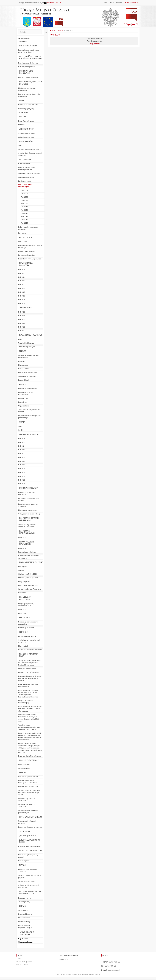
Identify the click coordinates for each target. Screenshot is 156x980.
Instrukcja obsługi (24, 922)
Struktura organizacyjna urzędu (29, 174)
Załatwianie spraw (25, 181)
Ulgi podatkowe (24, 406)
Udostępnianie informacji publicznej (27, 822)
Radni (20, 339)
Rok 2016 (24, 217)
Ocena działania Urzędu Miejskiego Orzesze (27, 169)
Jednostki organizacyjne (27, 133)
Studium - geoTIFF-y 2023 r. (28, 574)
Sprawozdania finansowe (27, 376)
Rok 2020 (24, 204)
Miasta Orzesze (56, 30)
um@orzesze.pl (114, 970)
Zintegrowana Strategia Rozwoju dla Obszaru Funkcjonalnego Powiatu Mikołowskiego (30, 663)
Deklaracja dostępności (26, 67)
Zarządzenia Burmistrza (27, 255)
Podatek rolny (23, 398)
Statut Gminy (23, 242)
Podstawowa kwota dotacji (28, 373)
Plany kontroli (23, 646)
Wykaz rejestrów (24, 765)
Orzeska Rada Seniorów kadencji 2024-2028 (30, 154)
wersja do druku (95, 44)
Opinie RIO (22, 361)
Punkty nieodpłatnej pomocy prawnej (28, 856)
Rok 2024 (24, 191)
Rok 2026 (22, 270)
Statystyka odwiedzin (26, 942)
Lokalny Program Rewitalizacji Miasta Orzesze (29, 686)
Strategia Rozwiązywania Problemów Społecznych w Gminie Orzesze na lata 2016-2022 (29, 718)
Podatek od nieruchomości (28, 389)
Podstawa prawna (25, 898)
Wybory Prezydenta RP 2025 (28, 777)
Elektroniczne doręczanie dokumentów (27, 89)
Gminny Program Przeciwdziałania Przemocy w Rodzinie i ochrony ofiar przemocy (30, 709)
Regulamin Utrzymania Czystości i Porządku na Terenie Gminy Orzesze (30, 678)
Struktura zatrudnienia (26, 177)
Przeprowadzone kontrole (27, 636)
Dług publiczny (23, 365)
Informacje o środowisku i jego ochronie (29, 499)
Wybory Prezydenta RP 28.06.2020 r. (27, 800)
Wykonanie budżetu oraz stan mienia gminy (29, 357)
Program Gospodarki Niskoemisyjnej (26, 702)
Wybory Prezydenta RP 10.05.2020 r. (27, 806)
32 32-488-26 (111, 966)
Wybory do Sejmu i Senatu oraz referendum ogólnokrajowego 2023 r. (29, 793)
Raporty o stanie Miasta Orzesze (30, 756)
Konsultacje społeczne (26, 628)
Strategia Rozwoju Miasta (27, 669)
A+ (57, 3)
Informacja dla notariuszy (27, 552)
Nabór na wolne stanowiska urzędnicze (28, 228)
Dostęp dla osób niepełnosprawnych (25, 926)
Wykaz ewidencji (24, 768)
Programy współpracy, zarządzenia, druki (26, 605)
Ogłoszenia (22, 538)
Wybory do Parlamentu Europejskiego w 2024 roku (28, 782)
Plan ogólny (22, 567)
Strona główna (24, 38)
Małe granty (22, 613)
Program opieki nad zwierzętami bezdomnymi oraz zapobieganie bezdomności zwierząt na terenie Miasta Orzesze (30, 736)
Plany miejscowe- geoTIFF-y (28, 585)
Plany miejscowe (24, 582)
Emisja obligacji (24, 380)
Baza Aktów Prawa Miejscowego (30, 259)
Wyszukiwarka (23, 910)
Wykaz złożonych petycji (27, 881)
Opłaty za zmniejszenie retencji (29, 514)
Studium (21, 570)
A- (61, 3)
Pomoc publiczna (24, 369)
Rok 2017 (24, 213)
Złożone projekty (24, 902)
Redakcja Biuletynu (25, 914)
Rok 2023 (24, 194)
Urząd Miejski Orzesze (26, 343)
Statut (20, 146)
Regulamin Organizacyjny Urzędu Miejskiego (30, 246)
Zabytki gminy (23, 112)
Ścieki (20, 430)
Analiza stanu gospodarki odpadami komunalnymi (27, 526)
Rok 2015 (24, 220)
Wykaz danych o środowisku (27, 933)
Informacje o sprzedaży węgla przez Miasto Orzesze (29, 51)
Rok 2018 (24, 210)
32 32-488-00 (114, 962)
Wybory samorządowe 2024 (28, 787)
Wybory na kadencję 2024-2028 (29, 149)
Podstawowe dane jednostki (28, 105)
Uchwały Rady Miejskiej (27, 251)
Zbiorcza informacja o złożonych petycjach (30, 876)
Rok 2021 (24, 200)
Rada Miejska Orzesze (26, 121)
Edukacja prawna (24, 861)
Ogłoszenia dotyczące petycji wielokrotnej (28, 886)
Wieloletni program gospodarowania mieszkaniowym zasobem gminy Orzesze (30, 727)
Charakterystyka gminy (26, 109)
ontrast (49, 3)
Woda (20, 426)
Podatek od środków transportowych (25, 394)
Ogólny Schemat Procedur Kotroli (30, 650)
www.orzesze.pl (131, 3)
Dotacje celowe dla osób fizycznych (27, 493)
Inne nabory (22, 233)
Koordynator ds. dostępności (28, 63)
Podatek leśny (23, 402)
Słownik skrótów (24, 918)
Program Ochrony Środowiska (29, 672)
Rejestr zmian (23, 939)
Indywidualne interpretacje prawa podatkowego (30, 417)
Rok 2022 (24, 197)
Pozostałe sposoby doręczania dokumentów (29, 95)
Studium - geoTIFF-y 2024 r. (28, 578)
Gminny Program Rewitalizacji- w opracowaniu (30, 557)
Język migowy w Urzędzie (27, 836)
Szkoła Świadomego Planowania (30, 589)
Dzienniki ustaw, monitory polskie (30, 846)
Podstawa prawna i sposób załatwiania (28, 871)
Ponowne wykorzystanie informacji (30, 827)
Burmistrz (22, 125)
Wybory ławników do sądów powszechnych (28, 812)
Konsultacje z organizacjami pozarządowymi (28, 623)
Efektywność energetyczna (28, 510)
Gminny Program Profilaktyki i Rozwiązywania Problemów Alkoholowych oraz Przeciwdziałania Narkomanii (29, 694)
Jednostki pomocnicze (26, 137)
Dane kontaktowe (24, 164)
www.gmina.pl (95, 975)
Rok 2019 (24, 207)
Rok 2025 (22, 273)
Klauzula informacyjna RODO (29, 77)
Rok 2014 (24, 223)
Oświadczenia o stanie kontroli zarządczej (29, 641)
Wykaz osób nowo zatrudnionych (25, 186)
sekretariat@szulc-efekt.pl (81, 975)
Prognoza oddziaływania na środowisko (28, 505)
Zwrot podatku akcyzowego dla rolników (29, 411)
